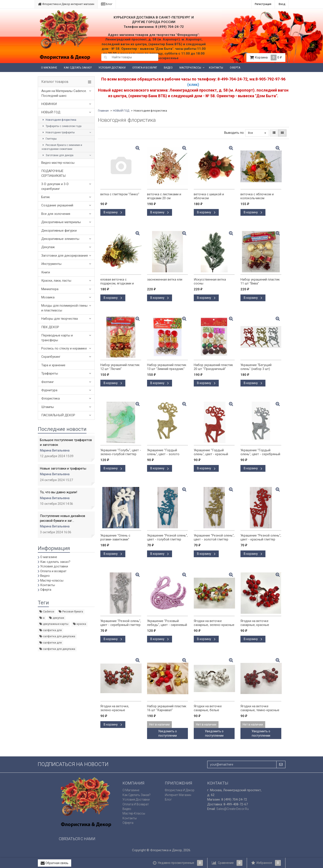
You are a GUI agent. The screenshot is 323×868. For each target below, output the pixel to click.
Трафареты (50, 373)
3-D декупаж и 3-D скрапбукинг (55, 186)
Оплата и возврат (145, 68)
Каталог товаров (55, 82)
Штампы (48, 407)
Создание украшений (57, 205)
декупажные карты (54, 624)
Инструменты (51, 264)
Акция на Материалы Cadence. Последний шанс (64, 93)
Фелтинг (48, 382)
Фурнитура (49, 390)
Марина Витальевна (55, 450)
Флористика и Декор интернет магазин (66, 4)
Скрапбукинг (51, 357)
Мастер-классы (190, 68)
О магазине (49, 68)
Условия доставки (112, 68)
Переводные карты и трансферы (57, 338)
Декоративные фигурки (59, 231)
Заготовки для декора (58, 155)
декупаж (57, 618)
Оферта (235, 68)
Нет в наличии (159, 724)
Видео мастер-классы (58, 163)
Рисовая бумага (71, 611)
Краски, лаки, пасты (56, 281)
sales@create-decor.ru (233, 809)
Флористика (51, 398)
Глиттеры (49, 139)
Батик (46, 197)
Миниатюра (50, 289)
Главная (103, 111)
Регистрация (263, 4)
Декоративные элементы (60, 239)
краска (80, 624)
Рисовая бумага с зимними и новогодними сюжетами (62, 147)
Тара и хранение (53, 365)
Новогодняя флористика (59, 120)
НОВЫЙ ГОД (51, 112)
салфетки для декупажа (57, 649)
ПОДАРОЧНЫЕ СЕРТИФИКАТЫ (53, 173)
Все (257, 133)
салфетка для (51, 630)
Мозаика (48, 297)
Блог (107, 4)
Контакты (216, 68)
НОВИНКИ (49, 104)
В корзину (113, 212)
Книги (46, 272)
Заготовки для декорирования (65, 256)
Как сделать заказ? (78, 68)
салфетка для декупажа (57, 636)
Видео (168, 68)
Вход (282, 4)
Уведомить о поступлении (167, 733)
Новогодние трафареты (58, 132)
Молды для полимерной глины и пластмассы (64, 308)
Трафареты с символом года (62, 126)
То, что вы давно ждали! (59, 492)
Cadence (47, 611)
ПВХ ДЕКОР (50, 327)
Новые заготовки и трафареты (63, 468)
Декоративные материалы (61, 222)
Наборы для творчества (60, 319)
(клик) (193, 84)
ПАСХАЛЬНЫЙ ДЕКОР (58, 415)
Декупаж (48, 247)
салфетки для (51, 643)
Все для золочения (56, 214)
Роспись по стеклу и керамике (64, 348)
